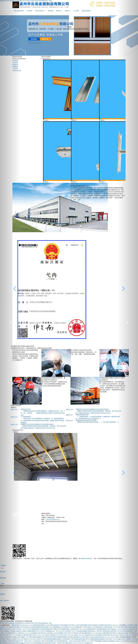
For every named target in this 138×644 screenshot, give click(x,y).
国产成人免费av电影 (104, 631)
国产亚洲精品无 (94, 625)
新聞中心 (59, 11)
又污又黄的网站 (98, 635)
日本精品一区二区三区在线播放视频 (28, 629)
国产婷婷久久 (89, 627)
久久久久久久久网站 (113, 637)
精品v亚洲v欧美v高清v (98, 637)
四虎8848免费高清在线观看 (40, 627)
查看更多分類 (17, 71)
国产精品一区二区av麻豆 (114, 639)
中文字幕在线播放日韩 (37, 643)
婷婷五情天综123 (109, 635)
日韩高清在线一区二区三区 (112, 627)
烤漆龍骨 (15, 65)
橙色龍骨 (15, 61)
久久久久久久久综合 (43, 635)
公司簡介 (29, 11)
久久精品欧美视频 (81, 631)
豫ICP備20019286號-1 (85, 558)
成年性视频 (21, 637)
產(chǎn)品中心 (40, 11)
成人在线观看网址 (55, 627)
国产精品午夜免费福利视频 (59, 637)
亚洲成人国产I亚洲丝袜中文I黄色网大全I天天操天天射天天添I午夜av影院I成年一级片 (26, 623)
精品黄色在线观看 (74, 637)
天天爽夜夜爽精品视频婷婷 (97, 639)
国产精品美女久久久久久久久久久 (73, 643)
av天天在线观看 (58, 633)
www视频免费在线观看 (38, 625)
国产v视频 (54, 629)
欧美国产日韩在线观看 (61, 625)
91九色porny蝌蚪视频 (103, 633)
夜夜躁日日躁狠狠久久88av (111, 641)
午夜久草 (39, 639)
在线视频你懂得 (90, 629)
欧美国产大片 (70, 631)
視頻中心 (68, 11)
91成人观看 (49, 625)
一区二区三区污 (60, 631)
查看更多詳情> (75, 202)
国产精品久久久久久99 (28, 639)
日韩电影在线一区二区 (77, 629)
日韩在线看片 (67, 639)
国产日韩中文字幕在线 (71, 633)
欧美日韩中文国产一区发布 (54, 643)
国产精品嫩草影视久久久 (87, 633)
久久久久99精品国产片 (77, 627)
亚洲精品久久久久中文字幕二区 (60, 635)
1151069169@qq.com (53, 519)
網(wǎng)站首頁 (75, 529)
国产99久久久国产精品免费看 (78, 625)
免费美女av (89, 643)
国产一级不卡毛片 (26, 641)
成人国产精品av (85, 637)
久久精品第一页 (76, 635)
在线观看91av (50, 631)
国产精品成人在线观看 (45, 633)
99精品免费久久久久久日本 (36, 631)
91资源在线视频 (45, 629)
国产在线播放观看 (64, 629)
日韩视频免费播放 (102, 629)
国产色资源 (46, 637)
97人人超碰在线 (87, 635)
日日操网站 (65, 627)
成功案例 (51, 11)
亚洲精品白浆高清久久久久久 (109, 625)
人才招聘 (76, 11)
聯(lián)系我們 (86, 11)
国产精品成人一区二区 (115, 629)
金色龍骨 (15, 63)
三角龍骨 (15, 69)
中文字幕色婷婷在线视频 (33, 637)
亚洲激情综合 (99, 627)
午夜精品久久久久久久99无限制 (28, 633)
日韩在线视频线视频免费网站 (52, 639)
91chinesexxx (25, 625)
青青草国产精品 (31, 635)
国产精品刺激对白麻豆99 (80, 639)
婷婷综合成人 (92, 631)
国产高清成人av (25, 627)
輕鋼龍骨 (15, 67)
